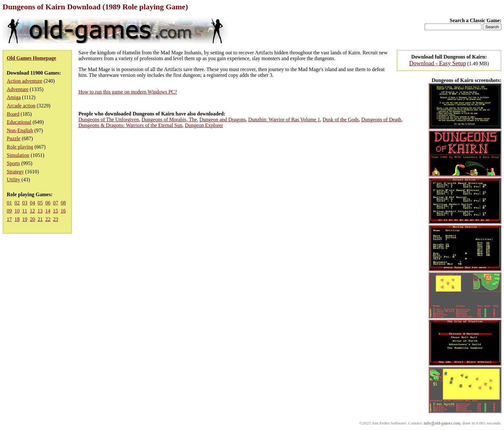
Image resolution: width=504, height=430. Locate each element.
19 (25, 219)
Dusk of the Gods (341, 119)
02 (17, 203)
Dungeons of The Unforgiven (109, 119)
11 (25, 211)
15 (55, 211)
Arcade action (21, 106)
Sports (13, 163)
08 (63, 203)
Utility (14, 180)
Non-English (20, 130)
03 (25, 203)
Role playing (20, 147)
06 (48, 203)
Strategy (15, 172)
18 (17, 219)
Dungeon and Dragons (222, 119)
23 (56, 219)
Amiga (14, 97)
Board (13, 114)
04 (32, 203)
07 (56, 203)
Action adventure (25, 81)
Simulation (18, 155)
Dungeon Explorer (204, 125)
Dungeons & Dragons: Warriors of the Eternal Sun (130, 125)
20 (32, 219)
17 (9, 219)
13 (40, 211)
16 (63, 211)
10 (17, 211)
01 (9, 203)
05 (40, 203)
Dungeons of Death (381, 119)
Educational (19, 122)
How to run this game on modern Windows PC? (128, 92)
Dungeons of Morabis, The (169, 119)
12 (32, 211)
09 (9, 211)
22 (48, 219)
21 (40, 219)
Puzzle (14, 138)
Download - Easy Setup (438, 63)
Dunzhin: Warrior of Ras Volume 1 (284, 119)
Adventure (18, 89)
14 (48, 211)
